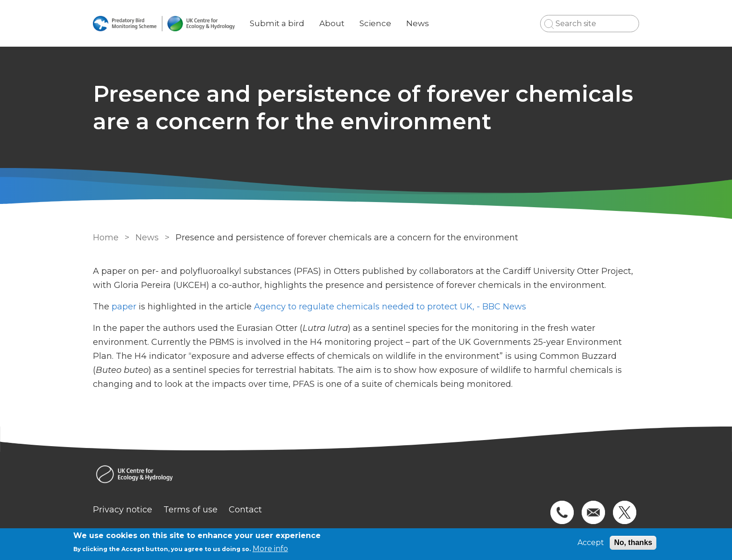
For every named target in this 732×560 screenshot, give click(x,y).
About (332, 23)
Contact (245, 510)
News (418, 23)
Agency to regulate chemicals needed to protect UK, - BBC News (391, 307)
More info (270, 549)
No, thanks (633, 542)
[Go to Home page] (164, 24)
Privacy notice (123, 510)
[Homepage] (366, 475)
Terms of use (190, 510)
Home (106, 238)
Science (375, 23)
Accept (591, 542)
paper (124, 307)
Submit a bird (277, 23)
